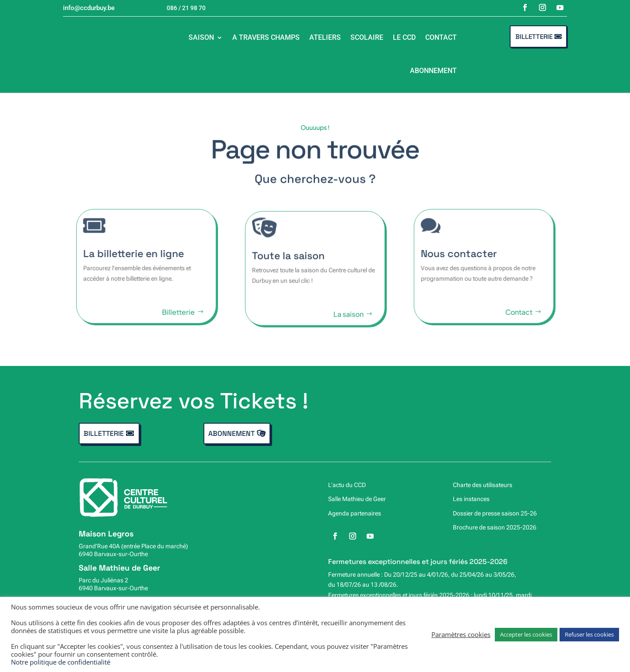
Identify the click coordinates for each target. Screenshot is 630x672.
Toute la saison (288, 263)
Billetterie (534, 37)
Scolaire (367, 37)
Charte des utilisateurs (483, 485)
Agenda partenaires (355, 513)
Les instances (471, 499)
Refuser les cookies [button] (589, 634)
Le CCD (404, 37)
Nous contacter (468, 254)
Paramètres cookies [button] (461, 634)
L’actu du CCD (347, 485)
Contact (441, 37)
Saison (201, 37)
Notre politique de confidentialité (61, 662)
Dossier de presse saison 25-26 (495, 513)
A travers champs (266, 37)
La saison (348, 322)
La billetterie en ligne (124, 254)
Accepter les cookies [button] (526, 634)
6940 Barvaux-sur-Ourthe (113, 554)
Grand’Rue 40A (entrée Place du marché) (133, 546)
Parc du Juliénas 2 (103, 580)
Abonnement (433, 71)
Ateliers (325, 37)
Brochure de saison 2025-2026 (495, 527)
